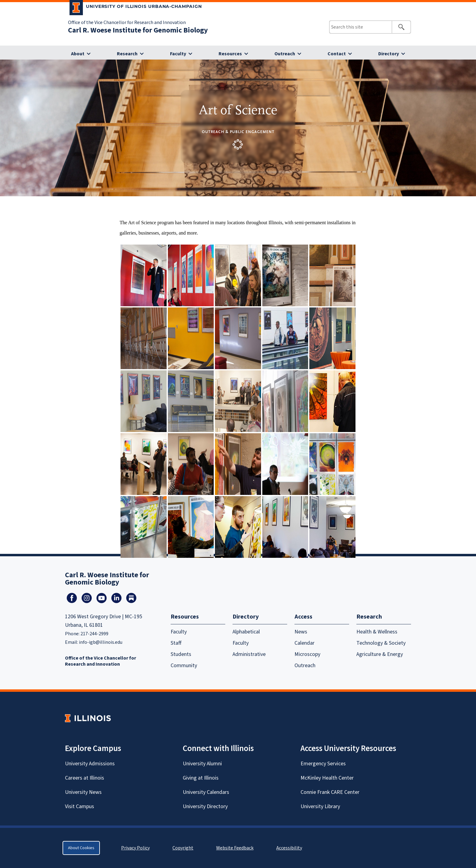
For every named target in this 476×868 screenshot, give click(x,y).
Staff (176, 643)
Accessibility (289, 848)
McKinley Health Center (327, 778)
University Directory (205, 806)
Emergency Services (323, 764)
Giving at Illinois (201, 778)
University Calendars (206, 792)
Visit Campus (80, 806)
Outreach (285, 54)
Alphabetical (246, 632)
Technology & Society (381, 643)
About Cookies (81, 848)
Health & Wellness (377, 632)
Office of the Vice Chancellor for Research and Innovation (127, 22)
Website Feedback (236, 848)
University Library (320, 806)
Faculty (178, 54)
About (78, 54)
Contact (337, 54)
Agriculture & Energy (380, 654)
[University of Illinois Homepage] (88, 718)
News (301, 632)
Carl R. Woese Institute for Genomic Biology (138, 30)
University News (83, 792)
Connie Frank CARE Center (330, 792)
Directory (389, 54)
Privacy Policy (135, 848)
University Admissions (90, 764)
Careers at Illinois (85, 778)
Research (127, 54)
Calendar (304, 643)
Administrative (249, 654)
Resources (230, 54)
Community (184, 666)
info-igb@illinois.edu (101, 642)
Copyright (183, 848)
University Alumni (202, 764)
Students (181, 654)
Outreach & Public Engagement (238, 132)
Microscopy (307, 654)
